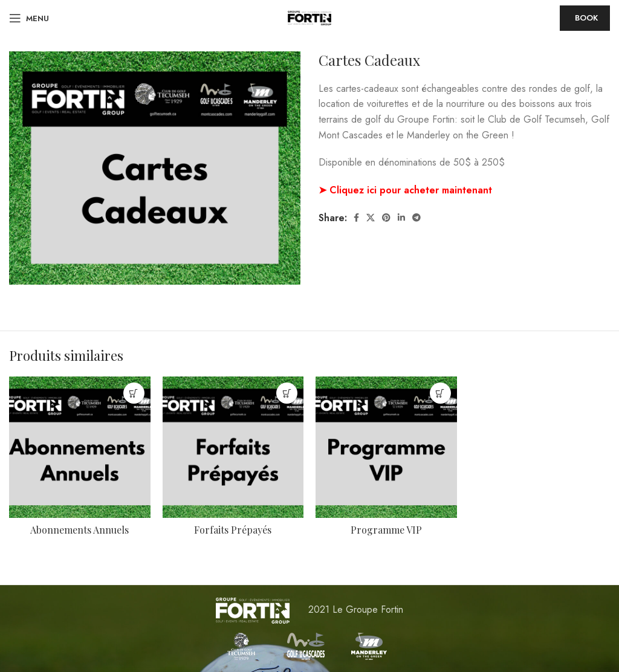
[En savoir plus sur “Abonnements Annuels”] (134, 393)
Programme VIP (386, 530)
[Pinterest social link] (386, 218)
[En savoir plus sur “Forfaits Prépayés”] (287, 393)
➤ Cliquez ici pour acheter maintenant (405, 190)
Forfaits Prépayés (233, 530)
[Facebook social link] (356, 218)
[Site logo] (309, 17)
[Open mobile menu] (29, 18)
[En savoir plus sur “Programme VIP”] (440, 393)
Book (586, 18)
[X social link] (371, 218)
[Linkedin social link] (401, 218)
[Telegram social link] (416, 218)
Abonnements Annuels (79, 530)
